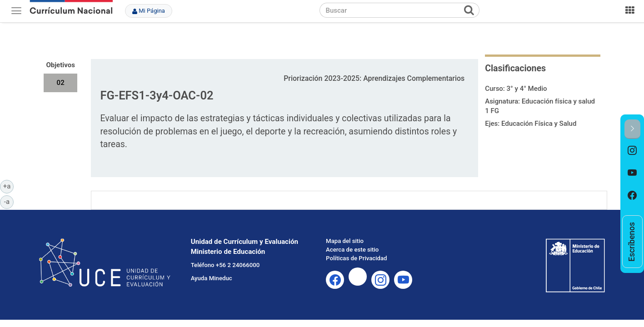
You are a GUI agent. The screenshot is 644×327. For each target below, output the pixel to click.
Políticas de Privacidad (356, 258)
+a (8, 186)
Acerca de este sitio (352, 250)
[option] (632, 150)
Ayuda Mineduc (212, 278)
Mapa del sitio (345, 241)
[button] (632, 129)
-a (9, 201)
